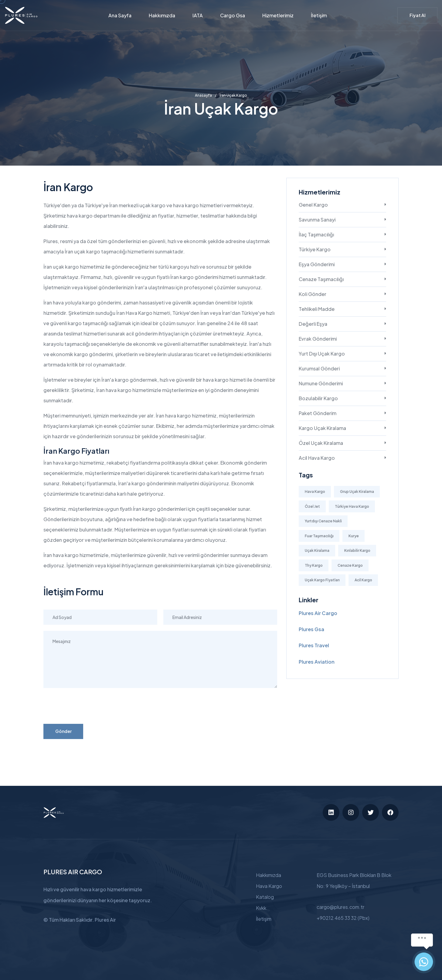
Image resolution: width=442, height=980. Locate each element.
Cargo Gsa (233, 15)
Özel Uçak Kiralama (321, 443)
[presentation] (90, 706)
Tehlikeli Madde (317, 309)
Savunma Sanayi (317, 220)
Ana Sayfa (120, 15)
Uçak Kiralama (317, 550)
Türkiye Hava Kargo (352, 506)
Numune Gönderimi (321, 383)
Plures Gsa (311, 629)
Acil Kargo (363, 580)
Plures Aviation (317, 662)
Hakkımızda (162, 15)
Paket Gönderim (318, 413)
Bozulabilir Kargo (318, 398)
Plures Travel (314, 645)
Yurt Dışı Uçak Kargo (322, 354)
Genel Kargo (313, 205)
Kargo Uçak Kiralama (322, 428)
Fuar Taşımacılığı (319, 536)
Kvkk (261, 908)
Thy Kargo (314, 565)
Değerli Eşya (313, 324)
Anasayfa (203, 95)
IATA (198, 15)
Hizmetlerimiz (278, 15)
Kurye (354, 536)
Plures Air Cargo (318, 613)
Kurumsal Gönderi (319, 368)
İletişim (319, 15)
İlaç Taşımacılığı (316, 234)
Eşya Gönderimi (317, 264)
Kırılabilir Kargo (357, 550)
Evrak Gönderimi (318, 339)
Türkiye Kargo (315, 249)
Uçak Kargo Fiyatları (322, 580)
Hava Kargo (315, 492)
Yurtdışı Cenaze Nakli (323, 521)
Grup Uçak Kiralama (357, 492)
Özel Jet (312, 506)
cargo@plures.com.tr (340, 907)
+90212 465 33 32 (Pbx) (343, 918)
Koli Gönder (313, 294)
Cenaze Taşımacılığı (321, 279)
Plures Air (105, 920)
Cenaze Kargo (350, 565)
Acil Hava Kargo (317, 458)
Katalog (265, 897)
